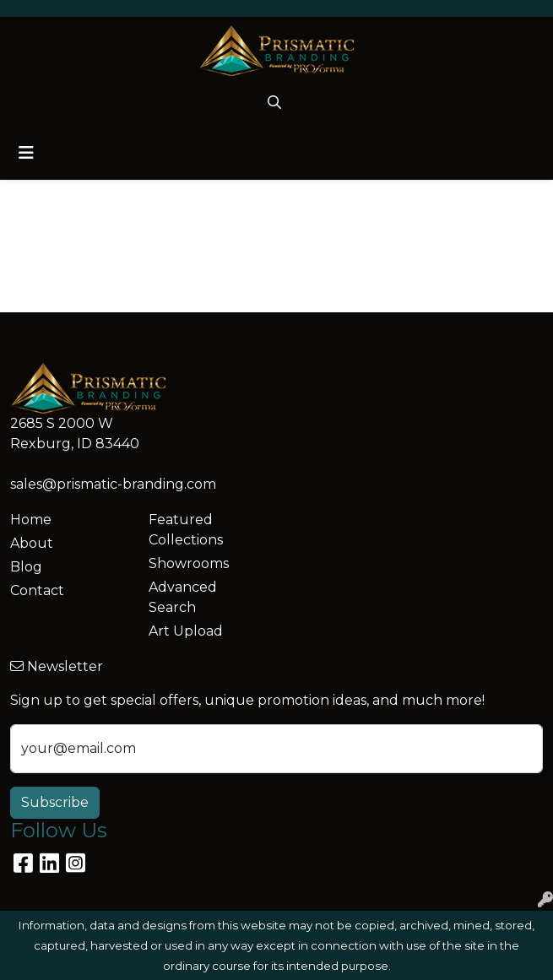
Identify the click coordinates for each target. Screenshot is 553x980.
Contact (37, 590)
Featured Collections (186, 530)
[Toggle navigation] (26, 153)
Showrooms (189, 563)
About (32, 543)
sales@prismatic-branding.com (113, 484)
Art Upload (186, 631)
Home (31, 520)
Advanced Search (183, 597)
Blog (26, 567)
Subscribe (55, 802)
